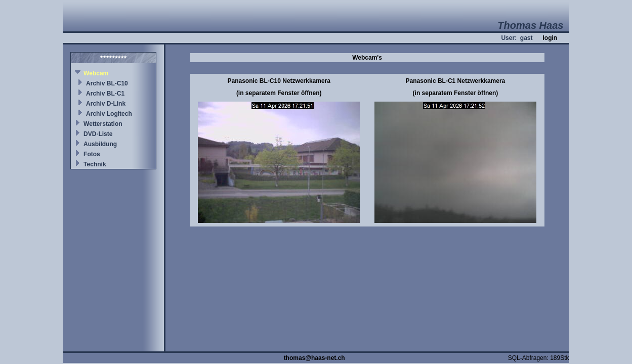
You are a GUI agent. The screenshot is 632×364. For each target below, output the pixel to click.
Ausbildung (100, 144)
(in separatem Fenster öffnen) (279, 93)
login (550, 38)
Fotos (92, 154)
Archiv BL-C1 (105, 94)
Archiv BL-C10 (107, 83)
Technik (95, 164)
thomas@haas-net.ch (314, 358)
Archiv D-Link (106, 104)
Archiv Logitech (109, 114)
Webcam (96, 73)
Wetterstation (103, 124)
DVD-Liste (98, 134)
